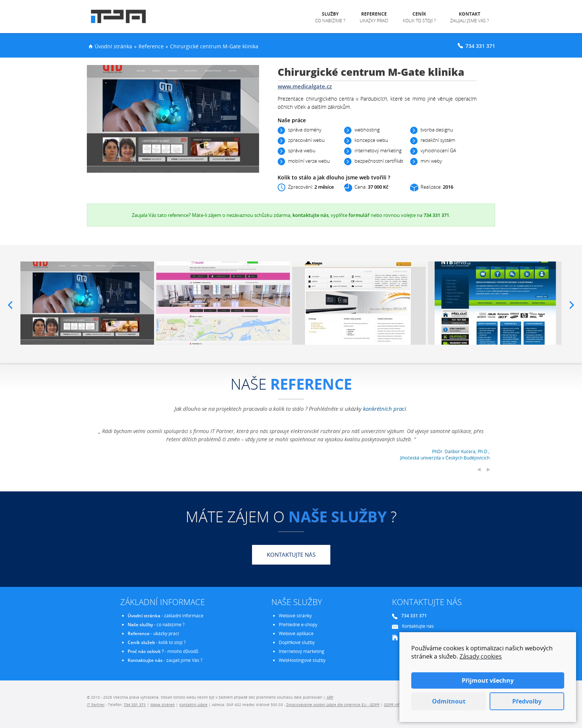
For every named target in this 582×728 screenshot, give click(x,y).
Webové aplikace (296, 633)
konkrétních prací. (385, 409)
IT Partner (96, 705)
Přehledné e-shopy (298, 625)
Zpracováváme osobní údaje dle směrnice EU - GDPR (333, 705)
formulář (359, 215)
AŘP (330, 697)
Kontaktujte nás (291, 555)
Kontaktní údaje (193, 705)
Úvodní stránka (113, 46)
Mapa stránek (163, 705)
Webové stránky (295, 616)
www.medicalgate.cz (305, 86)
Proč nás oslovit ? (146, 651)
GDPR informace (398, 705)
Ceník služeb (141, 642)
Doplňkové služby (297, 642)
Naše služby (140, 625)
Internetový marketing (302, 651)
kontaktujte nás (310, 215)
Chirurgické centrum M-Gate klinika (214, 46)
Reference (151, 46)
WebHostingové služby (302, 660)
